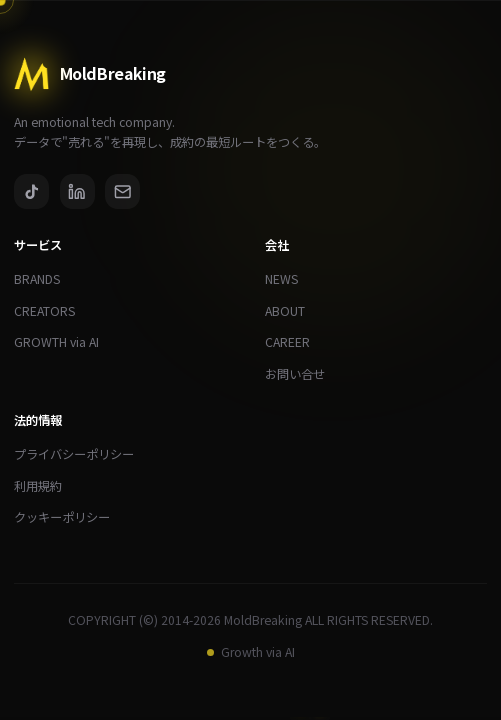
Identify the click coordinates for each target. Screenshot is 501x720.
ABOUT (292, 311)
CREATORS (51, 311)
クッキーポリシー (69, 517)
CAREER (294, 342)
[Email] (122, 191)
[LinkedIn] (77, 191)
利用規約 (45, 486)
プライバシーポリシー (81, 454)
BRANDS (44, 279)
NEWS (288, 279)
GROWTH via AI (63, 342)
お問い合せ (302, 374)
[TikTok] (31, 191)
